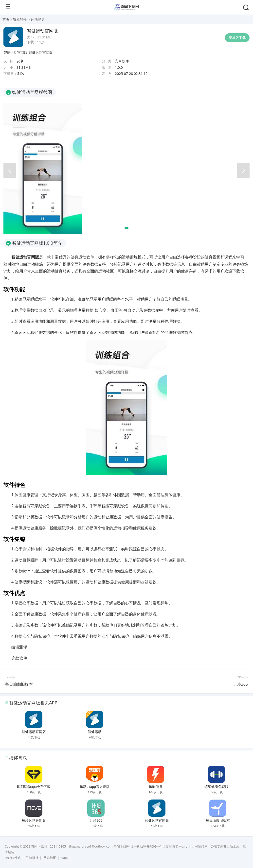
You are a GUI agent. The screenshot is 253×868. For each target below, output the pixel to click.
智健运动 (95, 732)
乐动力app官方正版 (95, 787)
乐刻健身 (156, 787)
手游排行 (32, 858)
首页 (6, 19)
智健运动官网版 (16, 52)
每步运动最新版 (34, 820)
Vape (65, 858)
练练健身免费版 (217, 787)
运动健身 (38, 19)
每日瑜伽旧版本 (19, 684)
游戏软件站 (13, 858)
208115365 (58, 846)
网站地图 (50, 858)
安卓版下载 (237, 38)
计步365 (241, 684)
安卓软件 (20, 19)
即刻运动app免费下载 (34, 787)
